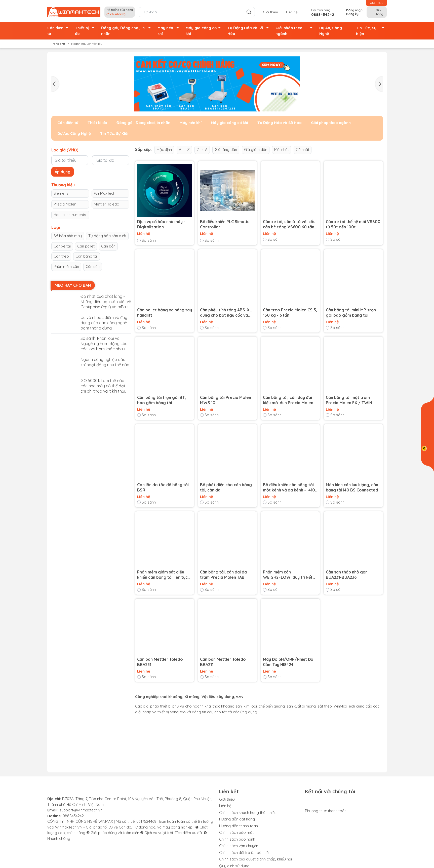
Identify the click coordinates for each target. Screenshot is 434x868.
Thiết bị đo (86, 31)
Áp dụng (63, 172)
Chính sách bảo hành (237, 839)
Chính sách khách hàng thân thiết (247, 813)
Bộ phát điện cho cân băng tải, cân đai (226, 487)
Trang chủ (56, 44)
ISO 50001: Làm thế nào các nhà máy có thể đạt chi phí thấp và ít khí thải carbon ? (103, 386)
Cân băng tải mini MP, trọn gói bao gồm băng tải (351, 313)
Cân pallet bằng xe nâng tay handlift (165, 313)
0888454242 (73, 816)
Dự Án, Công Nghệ (331, 31)
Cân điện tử (59, 31)
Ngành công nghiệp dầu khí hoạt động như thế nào (105, 362)
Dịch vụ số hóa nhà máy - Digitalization (161, 224)
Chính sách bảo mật (236, 832)
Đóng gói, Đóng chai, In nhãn (127, 31)
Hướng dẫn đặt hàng (237, 819)
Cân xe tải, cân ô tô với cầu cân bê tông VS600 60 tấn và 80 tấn (289, 224)
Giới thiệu (270, 12)
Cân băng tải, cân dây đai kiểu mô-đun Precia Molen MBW (288, 400)
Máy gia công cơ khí (205, 31)
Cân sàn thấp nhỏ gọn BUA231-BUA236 (347, 575)
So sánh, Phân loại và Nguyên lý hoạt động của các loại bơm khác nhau (104, 344)
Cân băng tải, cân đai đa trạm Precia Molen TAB (223, 575)
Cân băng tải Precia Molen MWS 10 (226, 400)
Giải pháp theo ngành (295, 31)
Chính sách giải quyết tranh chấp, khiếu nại (255, 859)
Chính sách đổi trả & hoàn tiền (245, 853)
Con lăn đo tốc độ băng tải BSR (163, 487)
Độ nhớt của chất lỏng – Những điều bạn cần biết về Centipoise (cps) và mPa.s (106, 302)
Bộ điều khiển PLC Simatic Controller (225, 224)
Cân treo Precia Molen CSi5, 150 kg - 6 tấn (290, 313)
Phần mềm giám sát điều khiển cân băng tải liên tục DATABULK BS (162, 575)
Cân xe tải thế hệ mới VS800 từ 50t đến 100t (353, 224)
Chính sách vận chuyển (239, 846)
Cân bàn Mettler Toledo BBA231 (160, 662)
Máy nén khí (170, 31)
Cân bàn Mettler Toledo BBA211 (223, 662)
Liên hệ (292, 12)
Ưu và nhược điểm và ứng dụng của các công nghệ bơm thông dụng (104, 323)
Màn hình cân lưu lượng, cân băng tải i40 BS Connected (352, 487)
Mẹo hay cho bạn (73, 285)
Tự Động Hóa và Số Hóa (249, 31)
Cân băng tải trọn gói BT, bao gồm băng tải (162, 400)
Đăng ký (352, 14)
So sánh (146, 240)
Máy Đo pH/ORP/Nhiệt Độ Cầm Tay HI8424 (288, 662)
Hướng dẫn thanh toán (239, 826)
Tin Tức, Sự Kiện (371, 31)
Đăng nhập (354, 10)
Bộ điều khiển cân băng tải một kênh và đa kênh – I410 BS (289, 487)
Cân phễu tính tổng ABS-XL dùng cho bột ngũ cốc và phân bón (226, 313)
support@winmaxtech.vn (81, 810)
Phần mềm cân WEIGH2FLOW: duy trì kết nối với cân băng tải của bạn (290, 575)
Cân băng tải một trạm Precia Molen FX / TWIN (349, 400)
